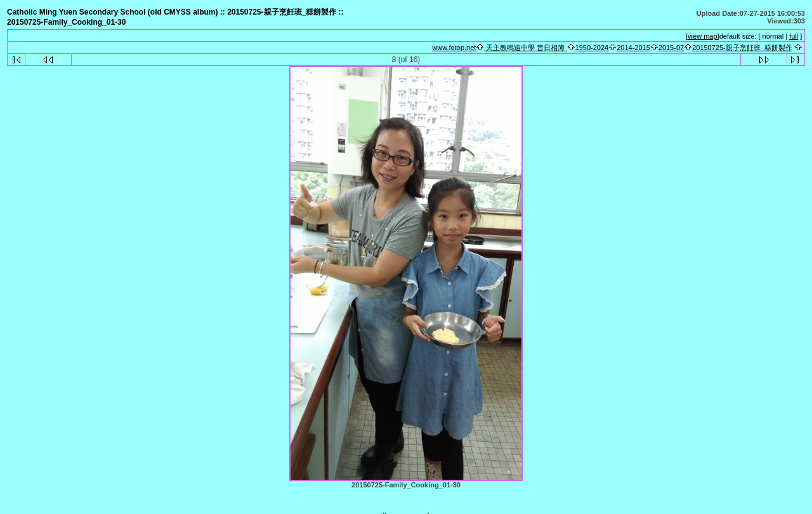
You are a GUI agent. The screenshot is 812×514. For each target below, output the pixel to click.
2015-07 (671, 48)
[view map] (703, 36)
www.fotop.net (454, 48)
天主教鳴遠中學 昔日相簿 (525, 48)
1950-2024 (592, 48)
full (794, 36)
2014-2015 (633, 48)
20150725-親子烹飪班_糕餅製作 (742, 48)
